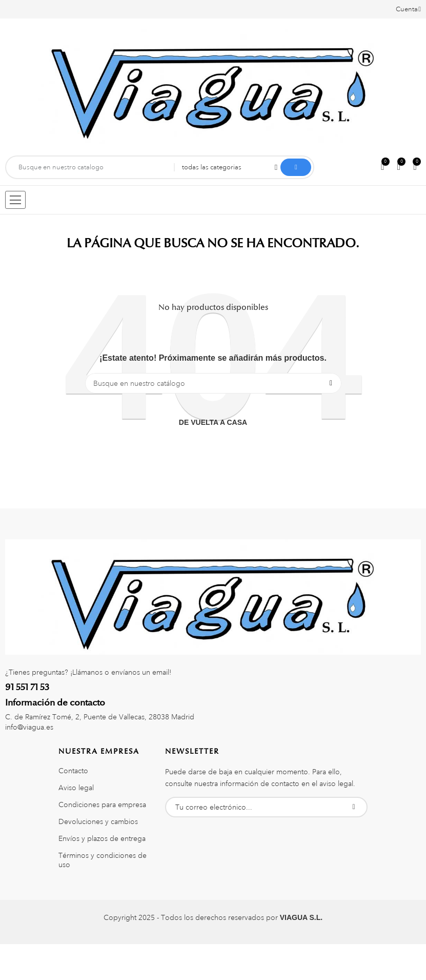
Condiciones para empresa (102, 805)
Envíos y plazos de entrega (102, 838)
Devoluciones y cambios (98, 821)
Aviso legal (76, 788)
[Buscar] (213, 383)
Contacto (73, 771)
